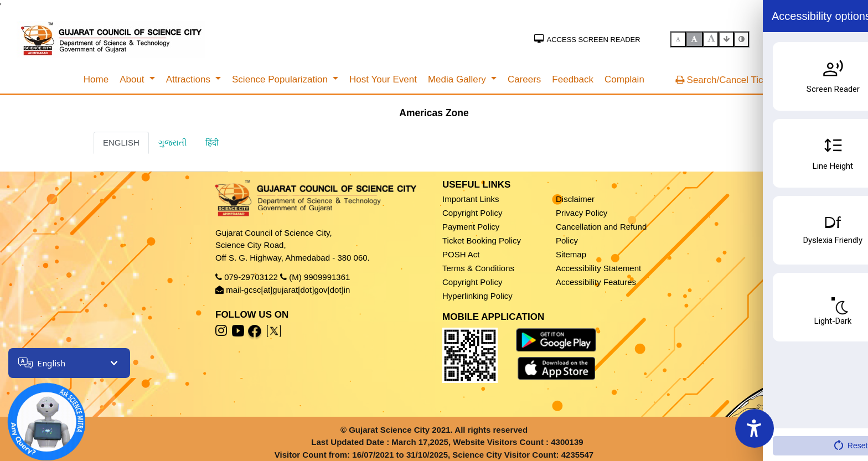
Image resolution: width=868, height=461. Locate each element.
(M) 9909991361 (319, 277)
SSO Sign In (826, 38)
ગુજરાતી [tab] (172, 143)
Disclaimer (575, 199)
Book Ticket (812, 405)
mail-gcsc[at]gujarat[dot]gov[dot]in (288, 290)
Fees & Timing (814, 429)
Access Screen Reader (587, 40)
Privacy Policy (582, 213)
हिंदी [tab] (212, 143)
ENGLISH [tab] (121, 143)
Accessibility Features (596, 282)
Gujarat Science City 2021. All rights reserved (438, 430)
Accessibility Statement (598, 268)
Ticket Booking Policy (482, 240)
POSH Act (461, 254)
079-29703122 (251, 277)
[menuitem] (96, 80)
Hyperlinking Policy (477, 296)
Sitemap (571, 254)
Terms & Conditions (478, 268)
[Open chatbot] (39, 414)
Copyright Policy (472, 213)
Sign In (780, 38)
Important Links (471, 199)
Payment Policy (471, 227)
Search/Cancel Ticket (725, 80)
